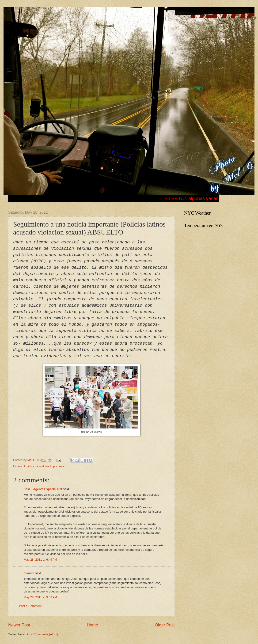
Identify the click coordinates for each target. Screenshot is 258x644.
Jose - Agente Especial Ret (43, 489)
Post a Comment (30, 606)
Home (92, 625)
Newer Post (19, 625)
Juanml (29, 573)
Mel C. (32, 460)
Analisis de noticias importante (44, 466)
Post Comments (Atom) (42, 634)
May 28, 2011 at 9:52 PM (40, 597)
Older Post (165, 625)
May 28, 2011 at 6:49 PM (40, 560)
